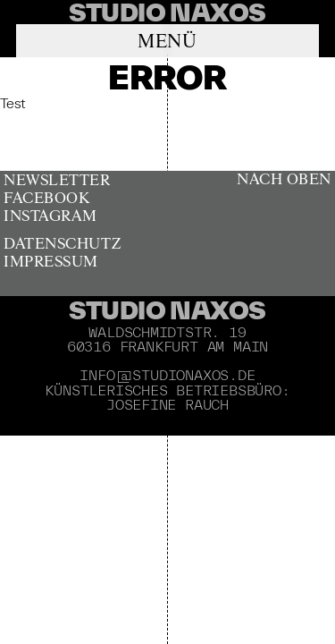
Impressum (51, 263)
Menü (167, 42)
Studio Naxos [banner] (167, 310)
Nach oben (284, 180)
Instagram (50, 217)
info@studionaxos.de (167, 375)
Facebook (46, 199)
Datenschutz (63, 245)
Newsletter (57, 181)
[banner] (167, 12)
